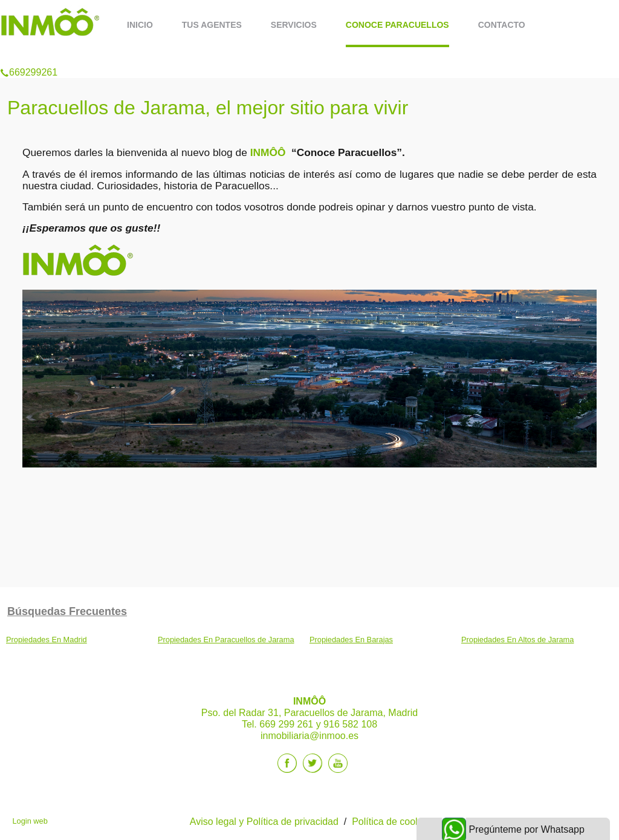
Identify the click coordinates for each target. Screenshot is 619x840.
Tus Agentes (212, 25)
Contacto (502, 25)
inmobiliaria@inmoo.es (309, 736)
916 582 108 (350, 724)
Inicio (140, 25)
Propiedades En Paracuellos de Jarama (226, 640)
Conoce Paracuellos (397, 25)
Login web (30, 821)
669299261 (29, 57)
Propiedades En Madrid (47, 640)
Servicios (294, 25)
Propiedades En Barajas (351, 640)
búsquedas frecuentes (67, 611)
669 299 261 (286, 724)
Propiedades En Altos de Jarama (517, 640)
